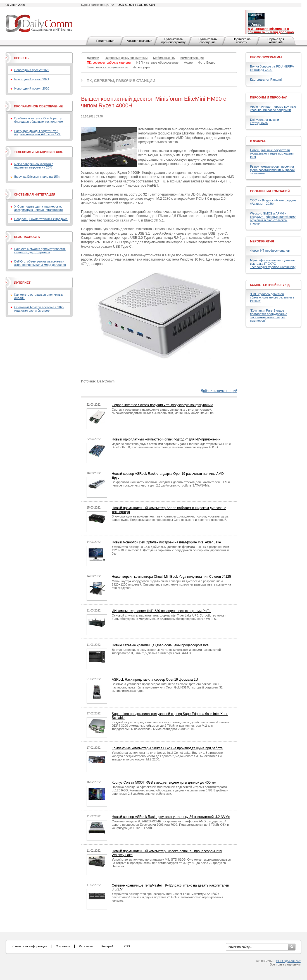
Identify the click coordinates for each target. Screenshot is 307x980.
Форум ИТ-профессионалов (270, 251)
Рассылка (86, 946)
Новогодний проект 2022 (32, 70)
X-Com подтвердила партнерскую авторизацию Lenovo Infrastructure (39, 208)
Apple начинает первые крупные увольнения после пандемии (273, 108)
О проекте (63, 946)
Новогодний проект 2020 (32, 88)
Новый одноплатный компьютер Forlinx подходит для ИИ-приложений (166, 439)
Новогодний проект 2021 (32, 79)
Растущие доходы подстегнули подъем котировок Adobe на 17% (38, 133)
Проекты (22, 58)
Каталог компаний (139, 41)
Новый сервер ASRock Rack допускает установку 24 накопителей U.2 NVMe (171, 817)
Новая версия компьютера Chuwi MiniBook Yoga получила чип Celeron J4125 (171, 577)
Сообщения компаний (270, 191)
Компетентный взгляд (270, 285)
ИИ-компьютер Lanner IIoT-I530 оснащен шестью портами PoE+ (161, 611)
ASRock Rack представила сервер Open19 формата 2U (155, 680)
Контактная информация (29, 946)
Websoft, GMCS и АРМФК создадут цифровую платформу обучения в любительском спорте (273, 218)
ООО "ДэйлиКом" (288, 961)
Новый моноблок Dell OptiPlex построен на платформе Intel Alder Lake (166, 542)
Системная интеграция (35, 194)
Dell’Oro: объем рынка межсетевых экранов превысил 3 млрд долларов (40, 263)
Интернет (22, 283)
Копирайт (108, 946)
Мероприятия (262, 241)
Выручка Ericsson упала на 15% (37, 177)
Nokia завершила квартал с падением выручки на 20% (34, 166)
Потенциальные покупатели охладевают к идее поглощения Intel (273, 153)
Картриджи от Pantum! (266, 80)
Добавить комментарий (219, 391)
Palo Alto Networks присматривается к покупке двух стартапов (40, 251)
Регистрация (105, 41)
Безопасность (27, 237)
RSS (127, 946)
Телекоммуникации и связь (39, 152)
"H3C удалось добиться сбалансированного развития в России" (272, 297)
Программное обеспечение (38, 106)
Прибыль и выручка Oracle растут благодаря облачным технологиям (39, 120)
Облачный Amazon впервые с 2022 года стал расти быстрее (39, 309)
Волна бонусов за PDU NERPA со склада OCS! (272, 68)
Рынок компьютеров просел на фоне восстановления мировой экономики (272, 170)
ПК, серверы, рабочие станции (121, 81)
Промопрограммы (266, 57)
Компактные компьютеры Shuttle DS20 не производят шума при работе (167, 748)
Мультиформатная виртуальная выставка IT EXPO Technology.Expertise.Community (273, 264)
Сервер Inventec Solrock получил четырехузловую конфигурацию (162, 405)
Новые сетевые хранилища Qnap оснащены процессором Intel (160, 645)
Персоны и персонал (269, 97)
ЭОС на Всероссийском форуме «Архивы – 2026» (273, 202)
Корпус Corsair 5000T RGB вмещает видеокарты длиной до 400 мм (164, 782)
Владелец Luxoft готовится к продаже (41, 219)
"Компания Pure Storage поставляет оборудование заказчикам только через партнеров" (269, 316)
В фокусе (258, 141)
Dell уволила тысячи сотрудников (265, 121)
